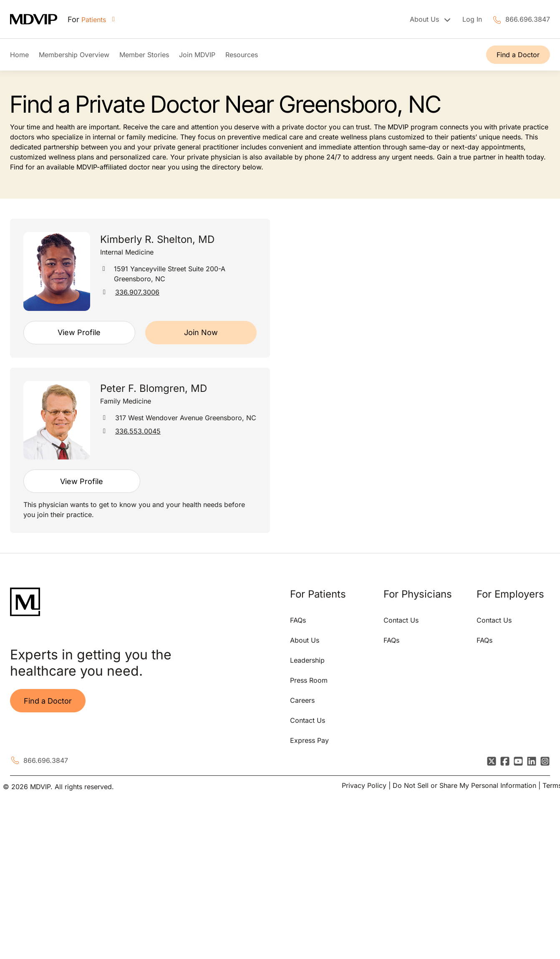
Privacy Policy (364, 785)
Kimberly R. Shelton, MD (157, 239)
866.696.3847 (528, 19)
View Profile (79, 332)
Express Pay (309, 740)
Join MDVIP (197, 55)
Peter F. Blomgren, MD (154, 388)
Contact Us (308, 720)
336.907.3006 (137, 292)
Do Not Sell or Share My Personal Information (464, 785)
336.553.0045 (138, 431)
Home (19, 55)
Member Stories (144, 55)
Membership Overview (74, 55)
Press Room (309, 680)
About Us (305, 640)
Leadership (307, 660)
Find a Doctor (518, 55)
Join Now (201, 332)
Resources (242, 55)
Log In (472, 19)
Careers (302, 700)
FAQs (298, 620)
